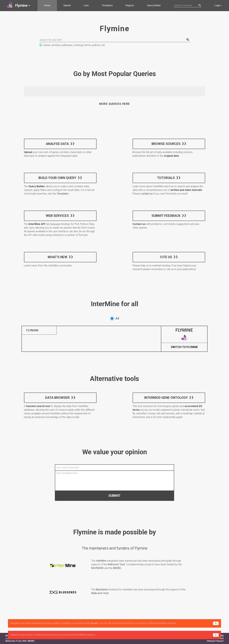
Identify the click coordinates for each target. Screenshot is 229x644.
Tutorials (166, 178)
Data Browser (57, 398)
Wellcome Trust (116, 564)
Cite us (166, 257)
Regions (130, 5)
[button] (19, 6)
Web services (57, 216)
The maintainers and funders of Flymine (115, 548)
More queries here (115, 104)
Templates (107, 5)
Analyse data (57, 144)
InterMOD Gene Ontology (166, 398)
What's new (57, 257)
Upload (67, 5)
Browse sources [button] (166, 144)
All (114, 319)
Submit (114, 495)
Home (47, 5)
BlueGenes (102, 590)
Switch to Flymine (184, 347)
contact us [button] (147, 194)
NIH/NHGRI (97, 568)
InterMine (101, 561)
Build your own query (57, 178)
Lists (86, 5)
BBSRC (117, 568)
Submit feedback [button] (166, 216)
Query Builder (154, 5)
